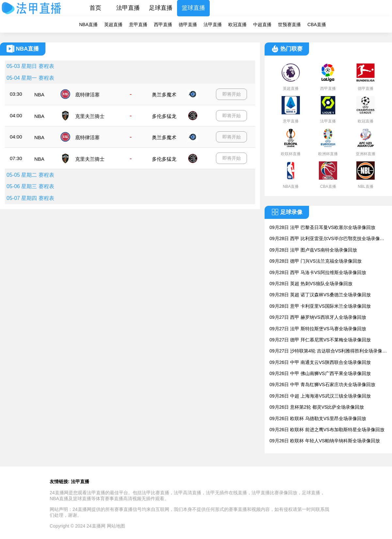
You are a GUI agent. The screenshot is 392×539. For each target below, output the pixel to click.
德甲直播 (188, 24)
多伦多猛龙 (164, 116)
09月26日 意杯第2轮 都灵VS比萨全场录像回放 (317, 407)
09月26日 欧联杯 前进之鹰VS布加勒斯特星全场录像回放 (327, 430)
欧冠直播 (237, 24)
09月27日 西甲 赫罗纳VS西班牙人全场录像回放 (318, 317)
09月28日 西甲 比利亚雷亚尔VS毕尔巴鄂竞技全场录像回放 (327, 239)
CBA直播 (317, 24)
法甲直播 (128, 8)
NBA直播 (88, 24)
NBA (39, 95)
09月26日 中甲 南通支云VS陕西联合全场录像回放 (320, 362)
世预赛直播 (289, 24)
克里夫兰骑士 (90, 116)
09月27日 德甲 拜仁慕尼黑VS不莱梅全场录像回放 (320, 340)
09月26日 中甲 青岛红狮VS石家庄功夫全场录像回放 (322, 384)
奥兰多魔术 (164, 95)
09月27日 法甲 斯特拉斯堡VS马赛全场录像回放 (318, 329)
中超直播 (262, 24)
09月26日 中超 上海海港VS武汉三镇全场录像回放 (320, 396)
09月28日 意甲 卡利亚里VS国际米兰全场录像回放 (320, 306)
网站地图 (116, 526)
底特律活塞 (87, 95)
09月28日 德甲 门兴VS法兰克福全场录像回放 (316, 261)
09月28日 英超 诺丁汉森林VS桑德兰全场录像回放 (320, 295)
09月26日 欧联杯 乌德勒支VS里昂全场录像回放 (318, 418)
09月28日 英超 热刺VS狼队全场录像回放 (311, 284)
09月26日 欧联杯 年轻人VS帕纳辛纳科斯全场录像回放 (325, 441)
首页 (95, 8)
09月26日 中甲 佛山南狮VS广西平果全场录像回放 (320, 373)
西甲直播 (163, 24)
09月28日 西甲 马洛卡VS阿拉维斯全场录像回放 (318, 272)
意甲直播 (138, 24)
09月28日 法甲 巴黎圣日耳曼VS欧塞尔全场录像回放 (322, 227)
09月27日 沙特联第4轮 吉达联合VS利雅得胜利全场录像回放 (328, 351)
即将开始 (232, 94)
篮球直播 (193, 8)
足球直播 (161, 8)
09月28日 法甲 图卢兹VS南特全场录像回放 (313, 250)
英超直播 (113, 24)
